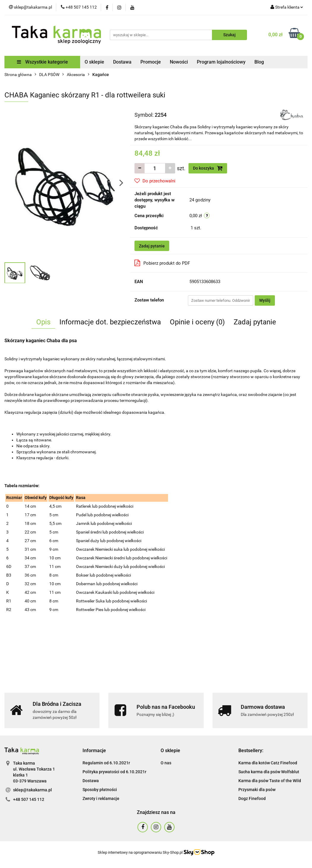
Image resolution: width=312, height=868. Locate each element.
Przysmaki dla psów (257, 790)
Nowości (179, 62)
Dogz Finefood (252, 798)
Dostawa (122, 62)
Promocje (151, 62)
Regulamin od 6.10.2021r (106, 763)
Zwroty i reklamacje (101, 798)
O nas (166, 763)
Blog (259, 62)
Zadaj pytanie (152, 246)
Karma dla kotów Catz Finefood (268, 763)
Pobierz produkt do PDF (162, 263)
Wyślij (265, 300)
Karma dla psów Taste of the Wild (270, 781)
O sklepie (94, 62)
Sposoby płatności (100, 790)
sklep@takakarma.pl (33, 790)
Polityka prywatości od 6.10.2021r (114, 772)
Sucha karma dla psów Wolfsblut (269, 772)
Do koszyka (208, 168)
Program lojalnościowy (221, 62)
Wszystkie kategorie (42, 62)
